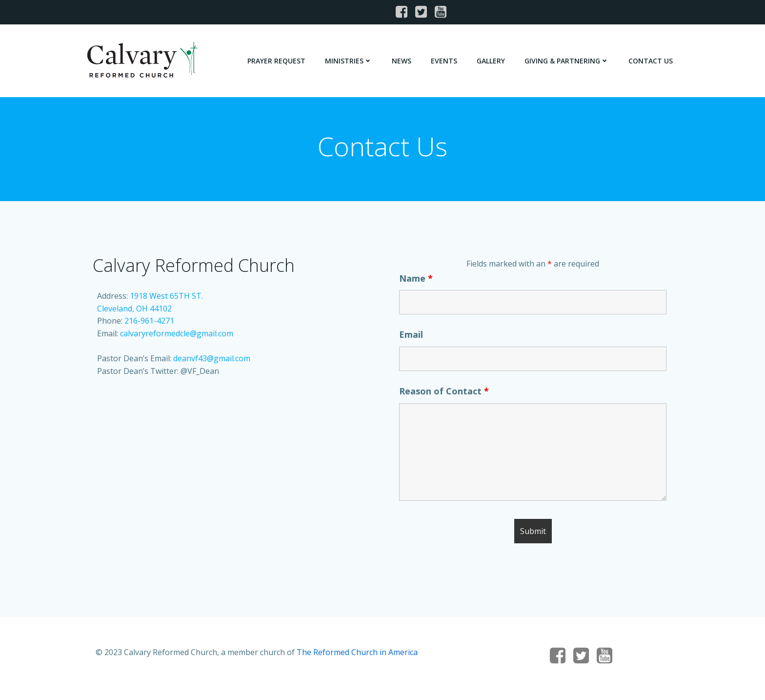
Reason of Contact (444, 394)
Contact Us (651, 61)
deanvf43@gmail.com (212, 361)
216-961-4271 (149, 324)
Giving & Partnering (567, 61)
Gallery (491, 61)
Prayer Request (277, 61)
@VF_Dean (200, 374)
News (402, 61)
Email (412, 337)
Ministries (349, 61)
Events (444, 61)
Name (416, 281)
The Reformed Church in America (358, 657)
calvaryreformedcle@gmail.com (177, 336)
